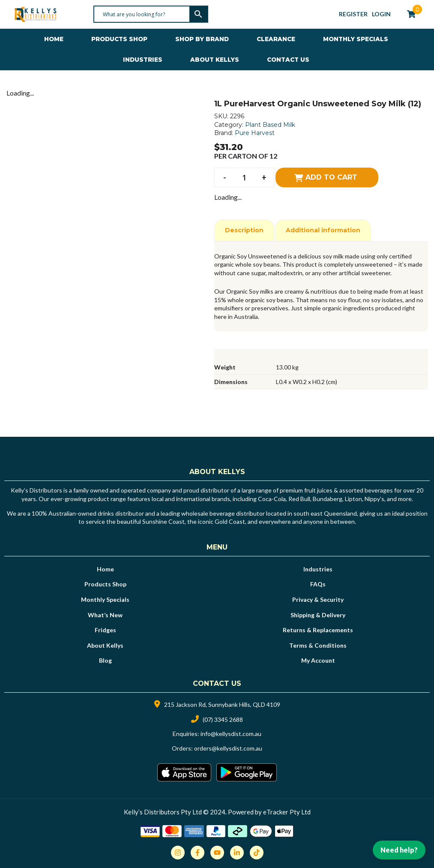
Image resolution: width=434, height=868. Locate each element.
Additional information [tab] (323, 230)
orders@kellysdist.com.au (228, 748)
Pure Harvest (255, 133)
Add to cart (331, 177)
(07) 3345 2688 (223, 719)
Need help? (399, 850)
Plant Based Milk (270, 125)
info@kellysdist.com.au (231, 734)
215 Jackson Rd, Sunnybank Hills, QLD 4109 (222, 704)
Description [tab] (244, 230)
